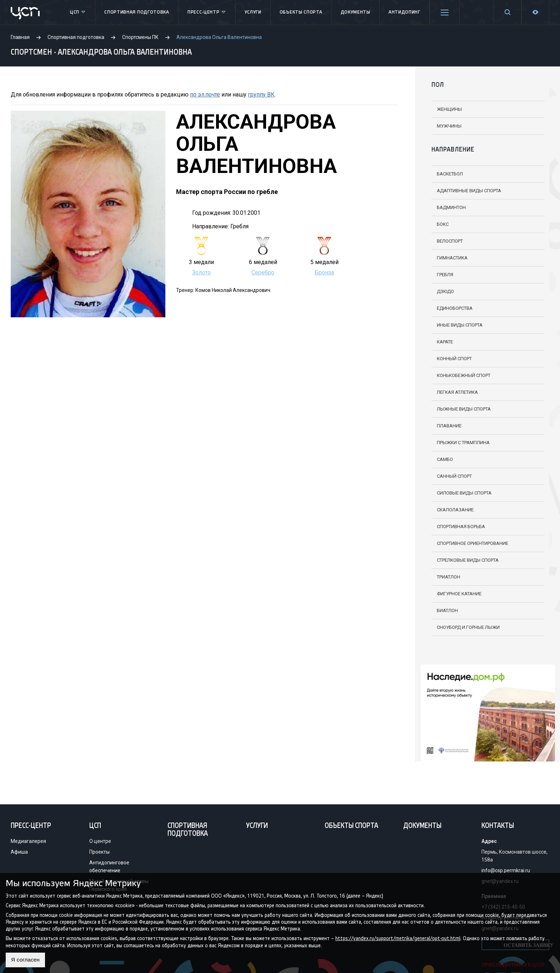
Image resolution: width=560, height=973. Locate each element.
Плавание (443, 426)
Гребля (439, 275)
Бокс (437, 224)
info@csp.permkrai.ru (506, 870)
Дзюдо (440, 291)
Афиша (19, 852)
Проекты (99, 852)
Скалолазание (449, 510)
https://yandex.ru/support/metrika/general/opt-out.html (398, 939)
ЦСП (78, 13)
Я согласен (26, 960)
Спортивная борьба (455, 527)
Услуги (253, 12)
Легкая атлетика (452, 392)
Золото (201, 272)
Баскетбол (444, 174)
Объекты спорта (301, 12)
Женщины (444, 109)
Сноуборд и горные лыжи (462, 627)
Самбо (439, 459)
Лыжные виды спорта (458, 409)
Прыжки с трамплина (457, 443)
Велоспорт (444, 241)
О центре (100, 841)
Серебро (263, 272)
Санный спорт (449, 476)
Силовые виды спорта (458, 493)
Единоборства (449, 308)
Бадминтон (446, 207)
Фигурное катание (453, 594)
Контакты (498, 826)
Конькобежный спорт (458, 375)
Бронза (324, 272)
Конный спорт (449, 359)
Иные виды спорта (454, 325)
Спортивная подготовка (137, 12)
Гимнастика (446, 258)
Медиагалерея (28, 841)
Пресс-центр (207, 13)
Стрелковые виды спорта (462, 560)
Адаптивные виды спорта (463, 191)
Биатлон (442, 610)
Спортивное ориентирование (467, 543)
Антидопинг (404, 12)
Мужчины (443, 126)
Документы (356, 12)
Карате (439, 342)
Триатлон (443, 577)
